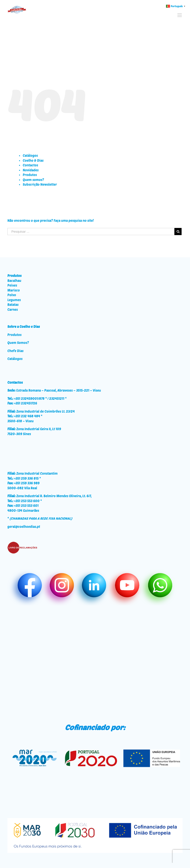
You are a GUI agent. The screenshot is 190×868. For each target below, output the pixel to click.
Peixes (12, 285)
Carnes (13, 310)
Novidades (31, 170)
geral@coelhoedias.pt (24, 527)
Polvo (12, 295)
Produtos (30, 175)
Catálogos (30, 156)
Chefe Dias (15, 351)
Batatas (13, 305)
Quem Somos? (18, 343)
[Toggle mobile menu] (180, 15)
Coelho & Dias (33, 160)
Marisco (14, 290)
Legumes (14, 300)
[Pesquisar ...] (91, 232)
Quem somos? (33, 180)
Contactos (30, 165)
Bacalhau (14, 281)
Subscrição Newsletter (40, 184)
